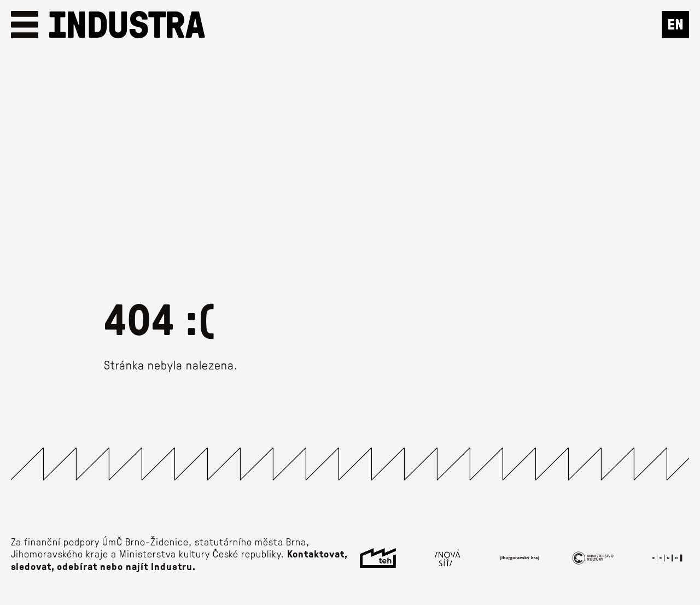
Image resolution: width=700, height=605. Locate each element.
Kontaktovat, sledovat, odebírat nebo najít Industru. (179, 560)
